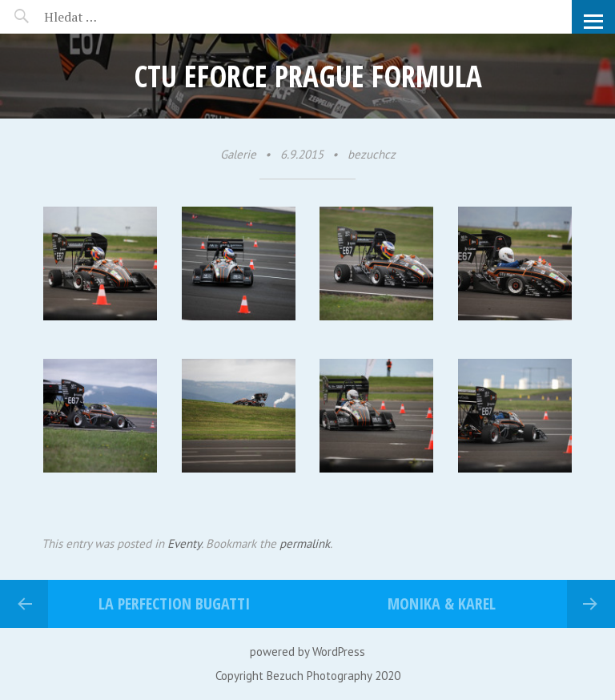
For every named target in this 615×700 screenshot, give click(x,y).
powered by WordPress (307, 652)
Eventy (184, 543)
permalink (305, 543)
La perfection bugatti (174, 603)
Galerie (238, 154)
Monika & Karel (442, 603)
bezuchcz (372, 154)
